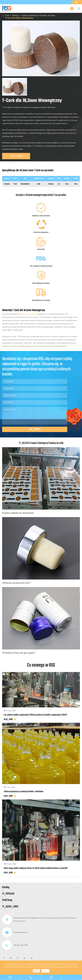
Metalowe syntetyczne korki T (16, 583)
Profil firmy (7, 900)
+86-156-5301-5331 (15, 945)
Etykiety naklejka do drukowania (18, 513)
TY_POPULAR (8, 894)
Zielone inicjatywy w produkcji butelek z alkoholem (24, 792)
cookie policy (62, 967)
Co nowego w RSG (41, 665)
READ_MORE (10, 719)
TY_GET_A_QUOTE (16, 156)
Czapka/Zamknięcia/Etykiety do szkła (38, 15)
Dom (7, 15)
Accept (45, 971)
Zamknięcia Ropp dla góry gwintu (19, 653)
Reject (36, 971)
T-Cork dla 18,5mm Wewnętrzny (19, 18)
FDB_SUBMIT (35, 429)
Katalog (15, 15)
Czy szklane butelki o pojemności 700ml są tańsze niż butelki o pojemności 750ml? (35, 715)
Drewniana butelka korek (29, 314)
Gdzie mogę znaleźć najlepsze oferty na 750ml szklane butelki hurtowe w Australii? (36, 868)
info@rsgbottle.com (15, 932)
